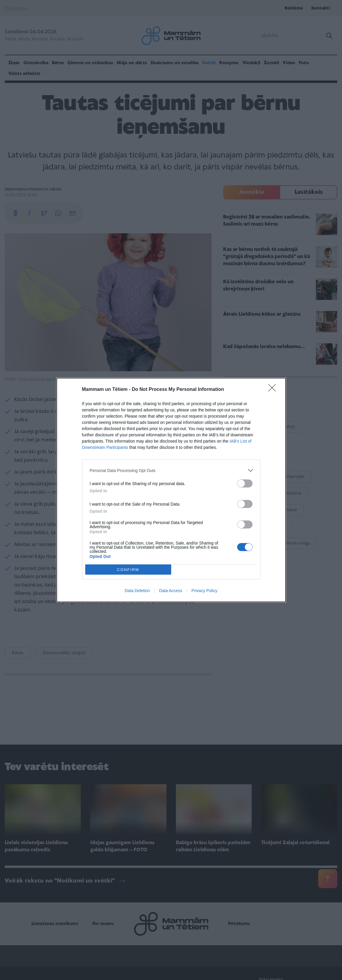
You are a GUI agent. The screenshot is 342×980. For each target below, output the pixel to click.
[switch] (245, 483)
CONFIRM (128, 569)
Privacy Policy (204, 591)
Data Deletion (137, 591)
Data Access (171, 591)
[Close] (274, 390)
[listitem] (171, 470)
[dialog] (171, 490)
